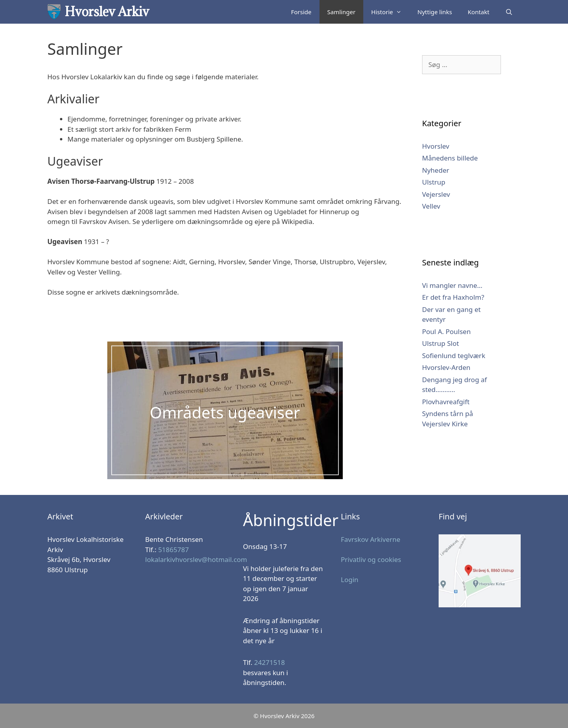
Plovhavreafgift (446, 402)
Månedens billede (450, 158)
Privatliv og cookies (371, 559)
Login (350, 580)
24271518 (269, 662)
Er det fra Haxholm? (453, 297)
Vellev (431, 206)
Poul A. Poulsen (446, 331)
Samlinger (342, 12)
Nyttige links (435, 12)
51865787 (174, 550)
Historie (390, 12)
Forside (301, 12)
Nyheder (436, 170)
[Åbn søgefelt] (509, 12)
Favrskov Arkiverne (371, 539)
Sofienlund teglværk (454, 356)
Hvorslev (436, 146)
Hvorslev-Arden (446, 367)
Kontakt (479, 12)
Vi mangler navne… (452, 285)
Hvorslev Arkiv (107, 12)
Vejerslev (436, 194)
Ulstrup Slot (441, 343)
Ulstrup (434, 182)
